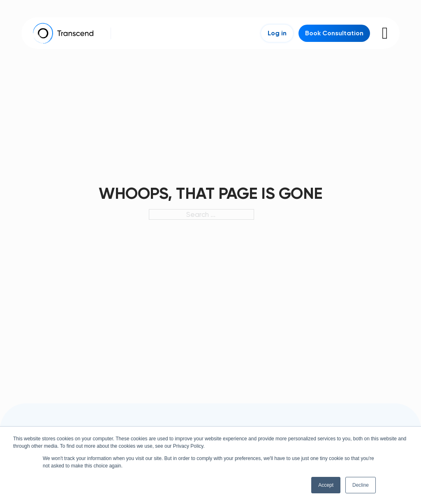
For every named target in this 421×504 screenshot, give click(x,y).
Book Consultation (334, 33)
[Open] (385, 33)
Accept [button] (326, 485)
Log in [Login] (277, 33)
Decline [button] (361, 485)
